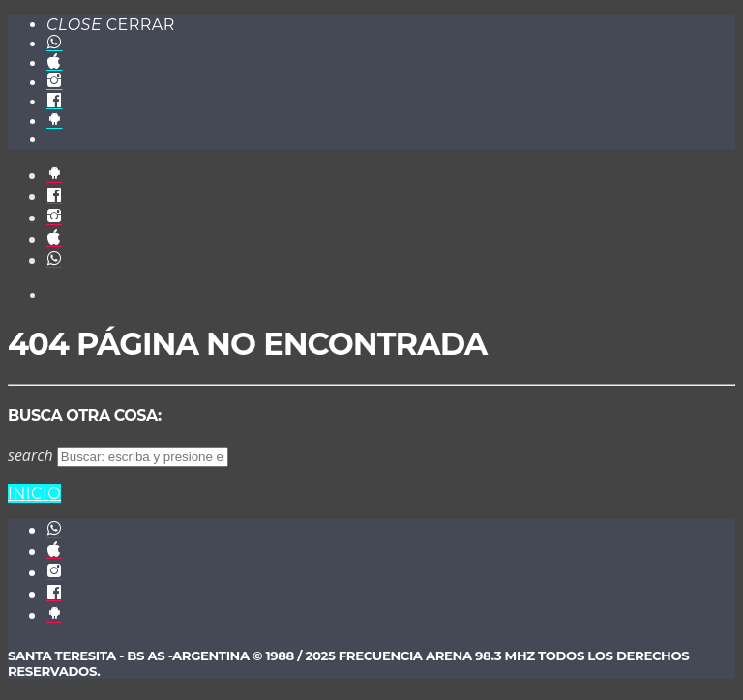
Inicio (34, 494)
